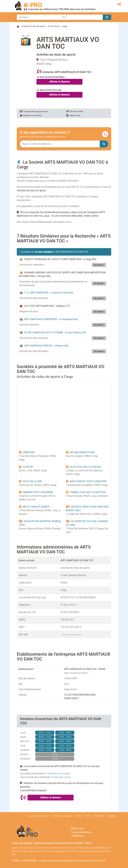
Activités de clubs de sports (33, 26)
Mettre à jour (73, 115)
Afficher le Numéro (60, 82)
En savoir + (99, 265)
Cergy (64, 26)
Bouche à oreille (75, 112)
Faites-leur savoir (62, 777)
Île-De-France (54, 26)
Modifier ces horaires (59, 773)
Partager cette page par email (34, 112)
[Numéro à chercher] (60, 144)
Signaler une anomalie (31, 115)
